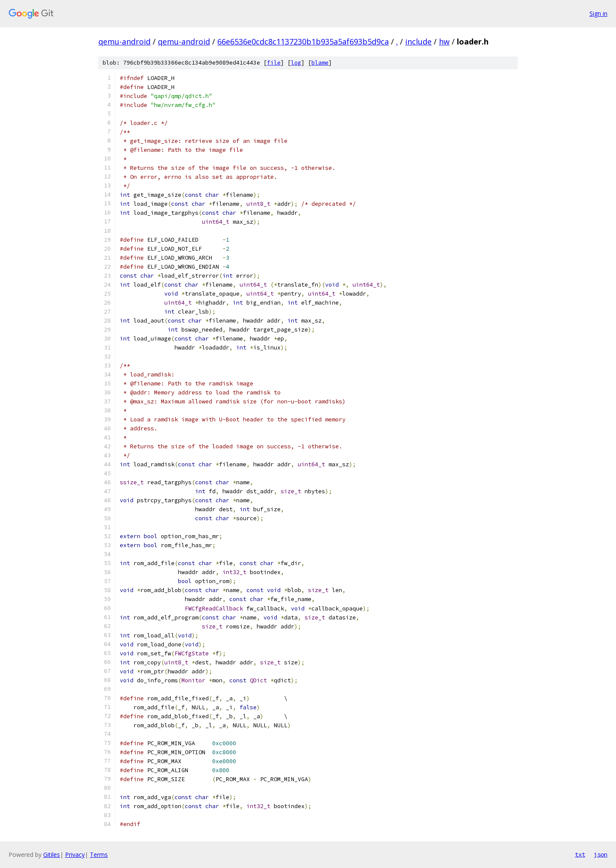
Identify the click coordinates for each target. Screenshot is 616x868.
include (418, 41)
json (601, 854)
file (274, 63)
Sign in (598, 13)
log (296, 63)
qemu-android (124, 41)
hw (444, 41)
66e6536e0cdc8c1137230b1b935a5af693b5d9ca (303, 41)
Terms (99, 855)
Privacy (75, 855)
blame (320, 63)
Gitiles (52, 855)
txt (580, 854)
